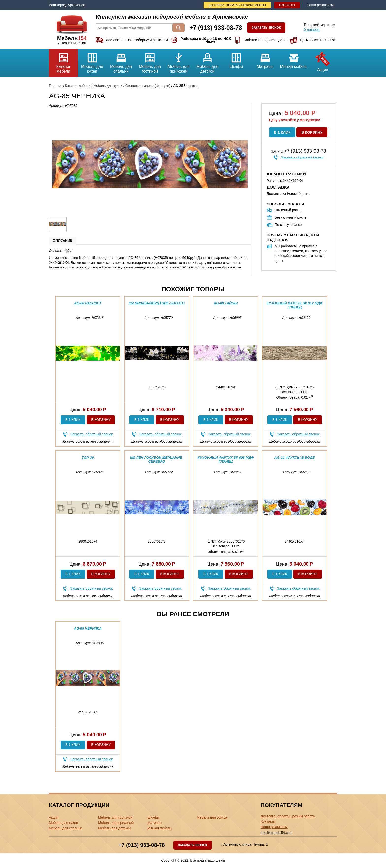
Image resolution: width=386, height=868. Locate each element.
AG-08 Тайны (226, 303)
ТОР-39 (88, 458)
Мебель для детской (207, 61)
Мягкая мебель (294, 59)
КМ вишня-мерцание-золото (157, 303)
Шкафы (236, 59)
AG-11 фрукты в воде (295, 458)
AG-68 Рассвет (88, 303)
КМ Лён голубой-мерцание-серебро (157, 459)
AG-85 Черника (88, 628)
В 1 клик (282, 132)
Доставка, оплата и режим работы (237, 5)
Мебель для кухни (92, 61)
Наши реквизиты (320, 5)
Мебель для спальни (121, 61)
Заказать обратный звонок (302, 157)
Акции (323, 61)
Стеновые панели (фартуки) (148, 86)
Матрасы (265, 59)
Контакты (287, 5)
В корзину (312, 132)
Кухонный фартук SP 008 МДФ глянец (226, 459)
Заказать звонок (266, 28)
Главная (56, 86)
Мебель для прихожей (179, 61)
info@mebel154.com (277, 833)
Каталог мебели (63, 61)
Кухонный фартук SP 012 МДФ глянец (295, 305)
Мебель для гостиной (150, 61)
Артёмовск (76, 5)
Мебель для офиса (212, 817)
